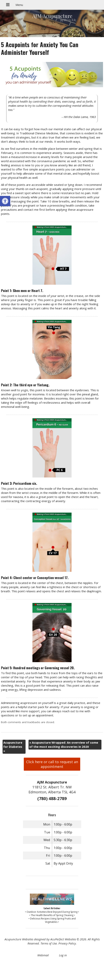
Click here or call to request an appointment (52, 764)
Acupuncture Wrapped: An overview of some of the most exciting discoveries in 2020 (64, 745)
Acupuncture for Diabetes (13, 747)
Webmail (43, 955)
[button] (5, 201)
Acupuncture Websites (19, 939)
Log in (63, 955)
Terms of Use (49, 943)
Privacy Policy (67, 943)
